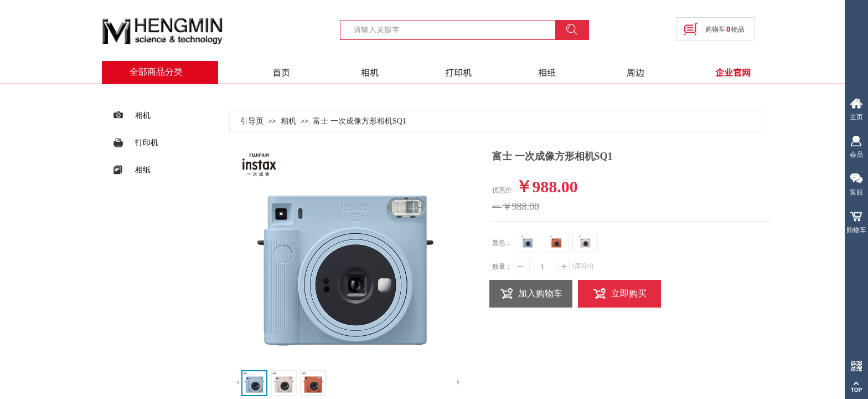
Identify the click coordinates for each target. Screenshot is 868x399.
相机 (370, 72)
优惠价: (503, 190)
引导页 (252, 121)
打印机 (458, 72)
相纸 (547, 72)
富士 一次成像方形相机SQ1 (359, 121)
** (496, 208)
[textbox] (454, 29)
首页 (281, 72)
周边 (635, 72)
